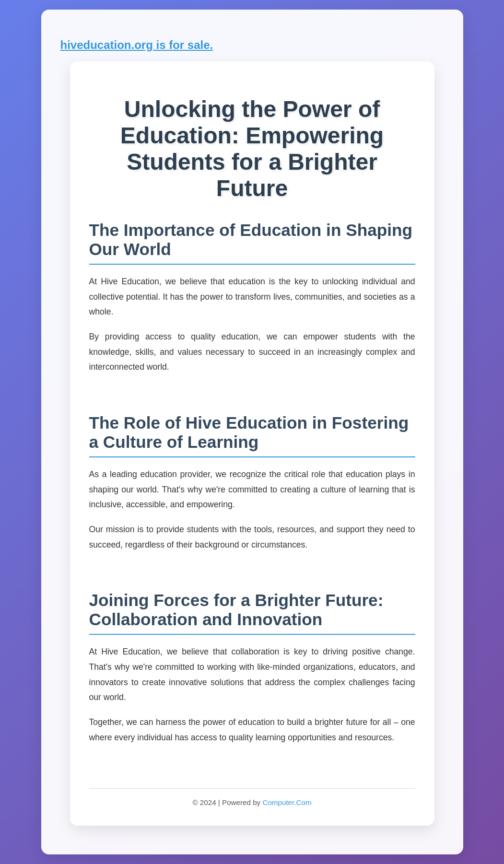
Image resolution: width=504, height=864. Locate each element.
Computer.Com (287, 802)
